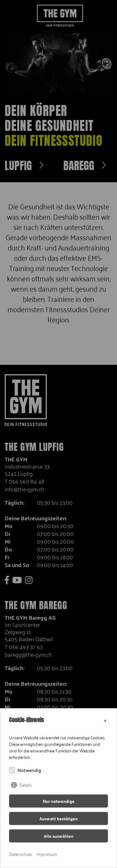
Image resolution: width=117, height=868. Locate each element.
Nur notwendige (59, 801)
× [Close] (105, 720)
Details (26, 785)
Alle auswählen (58, 836)
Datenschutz (21, 854)
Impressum (47, 854)
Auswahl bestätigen (58, 818)
